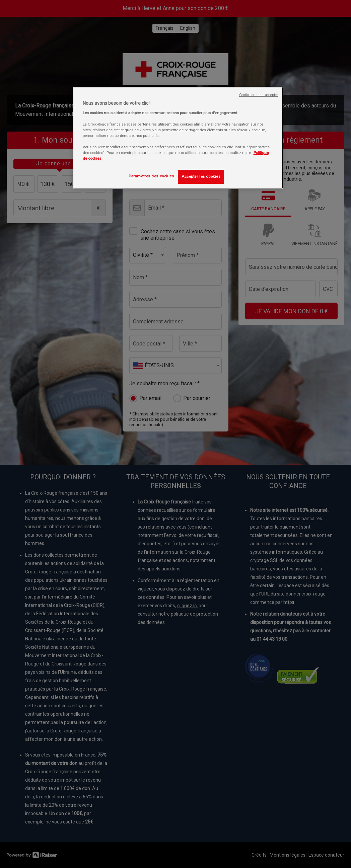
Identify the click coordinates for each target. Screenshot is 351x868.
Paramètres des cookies (151, 176)
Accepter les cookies (201, 176)
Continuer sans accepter (259, 95)
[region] (178, 138)
